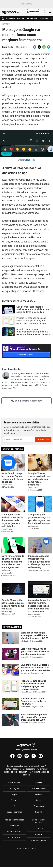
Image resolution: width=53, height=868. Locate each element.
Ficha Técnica (14, 837)
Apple (14, 794)
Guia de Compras (14, 812)
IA (14, 806)
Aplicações (14, 788)
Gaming (39, 812)
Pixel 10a (44, 18)
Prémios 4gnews (39, 840)
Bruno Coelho (8, 47)
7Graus (33, 848)
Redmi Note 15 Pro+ (15, 18)
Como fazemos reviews (39, 821)
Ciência (39, 783)
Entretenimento (39, 788)
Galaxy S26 (32, 18)
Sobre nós (14, 826)
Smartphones (14, 783)
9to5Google (30, 160)
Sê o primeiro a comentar (26, 401)
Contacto (39, 829)
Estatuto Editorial (14, 832)
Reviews (39, 794)
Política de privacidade (14, 820)
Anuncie (39, 834)
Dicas (39, 800)
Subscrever (43, 439)
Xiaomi (14, 800)
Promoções (39, 806)
